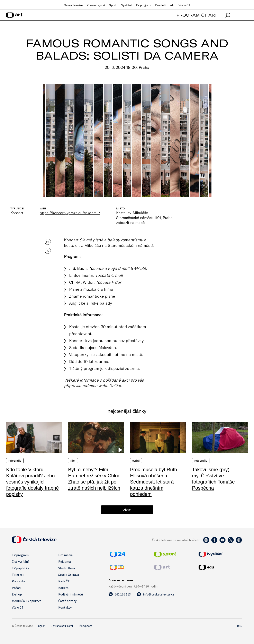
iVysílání (126, 5)
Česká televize (73, 5)
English (41, 626)
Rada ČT (64, 581)
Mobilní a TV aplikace (27, 601)
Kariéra (63, 588)
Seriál (136, 461)
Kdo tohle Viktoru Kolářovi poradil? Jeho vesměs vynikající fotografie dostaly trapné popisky (33, 482)
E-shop (17, 594)
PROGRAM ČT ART (197, 15)
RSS (240, 626)
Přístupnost (85, 626)
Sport (113, 5)
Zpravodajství (96, 5)
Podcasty (18, 581)
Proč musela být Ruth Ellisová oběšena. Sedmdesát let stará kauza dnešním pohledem (153, 482)
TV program (143, 5)
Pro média (65, 555)
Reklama (65, 562)
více (127, 510)
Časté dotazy (67, 601)
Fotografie (15, 461)
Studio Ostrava (69, 575)
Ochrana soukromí (62, 626)
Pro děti (160, 5)
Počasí (16, 588)
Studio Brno (67, 568)
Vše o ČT (184, 5)
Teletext (18, 575)
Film (73, 461)
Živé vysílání (20, 562)
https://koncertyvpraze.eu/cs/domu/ (70, 213)
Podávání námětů (71, 594)
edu (172, 5)
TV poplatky (20, 568)
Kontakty (65, 607)
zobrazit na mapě (130, 223)
